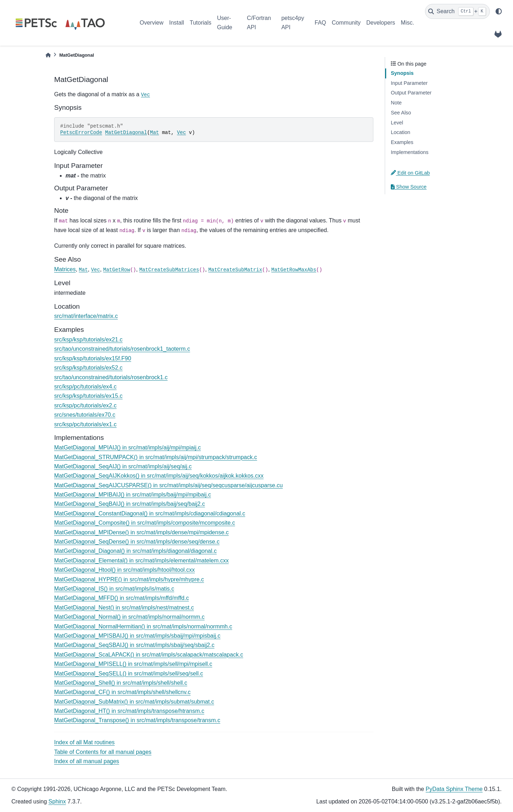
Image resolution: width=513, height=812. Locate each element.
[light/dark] (499, 11)
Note (396, 103)
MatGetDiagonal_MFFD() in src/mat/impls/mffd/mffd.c (121, 598)
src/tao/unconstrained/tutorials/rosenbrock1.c (111, 377)
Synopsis (402, 73)
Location (400, 132)
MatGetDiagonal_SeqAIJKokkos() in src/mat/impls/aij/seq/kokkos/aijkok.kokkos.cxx (159, 476)
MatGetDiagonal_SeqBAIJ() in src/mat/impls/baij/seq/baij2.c (129, 504)
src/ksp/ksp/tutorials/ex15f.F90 (93, 358)
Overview (152, 23)
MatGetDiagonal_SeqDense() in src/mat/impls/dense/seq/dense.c (137, 542)
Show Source (409, 187)
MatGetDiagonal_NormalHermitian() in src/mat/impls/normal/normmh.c (143, 626)
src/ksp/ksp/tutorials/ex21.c (88, 340)
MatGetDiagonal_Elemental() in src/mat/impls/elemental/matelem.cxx (141, 561)
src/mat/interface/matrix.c (86, 316)
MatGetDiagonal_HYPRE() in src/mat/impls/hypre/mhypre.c (129, 579)
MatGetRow (117, 270)
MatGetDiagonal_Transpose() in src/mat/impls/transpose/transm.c (137, 720)
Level (397, 123)
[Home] (48, 55)
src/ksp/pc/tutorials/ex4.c (85, 387)
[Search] (457, 11)
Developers (381, 23)
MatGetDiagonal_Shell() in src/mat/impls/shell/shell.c (121, 683)
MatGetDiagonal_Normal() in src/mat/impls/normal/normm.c (129, 617)
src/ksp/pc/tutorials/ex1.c (85, 424)
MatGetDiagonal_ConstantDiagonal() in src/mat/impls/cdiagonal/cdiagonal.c (150, 513)
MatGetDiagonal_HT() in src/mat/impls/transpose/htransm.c (129, 711)
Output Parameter (411, 93)
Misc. (407, 23)
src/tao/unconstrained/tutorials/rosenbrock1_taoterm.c (122, 349)
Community (346, 23)
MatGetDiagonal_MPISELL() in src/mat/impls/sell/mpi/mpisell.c (133, 664)
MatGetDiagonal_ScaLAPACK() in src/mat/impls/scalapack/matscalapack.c (149, 655)
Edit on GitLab (410, 173)
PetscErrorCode (81, 133)
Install (177, 23)
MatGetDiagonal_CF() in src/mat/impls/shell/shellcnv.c (122, 692)
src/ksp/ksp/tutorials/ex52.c (88, 368)
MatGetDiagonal (126, 133)
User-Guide (225, 23)
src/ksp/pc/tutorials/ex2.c (85, 405)
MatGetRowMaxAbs (294, 270)
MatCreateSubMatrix (235, 270)
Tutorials (200, 23)
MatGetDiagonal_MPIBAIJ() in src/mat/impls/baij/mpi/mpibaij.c (133, 495)
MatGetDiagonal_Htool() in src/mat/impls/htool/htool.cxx (125, 570)
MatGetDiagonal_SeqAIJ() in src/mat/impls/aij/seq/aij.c (123, 466)
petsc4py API (293, 23)
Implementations (410, 152)
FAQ (320, 23)
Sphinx (57, 801)
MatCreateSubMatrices (169, 270)
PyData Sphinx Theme (454, 789)
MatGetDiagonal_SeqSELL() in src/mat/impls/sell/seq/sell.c (129, 674)
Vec (146, 95)
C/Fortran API (259, 23)
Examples (402, 142)
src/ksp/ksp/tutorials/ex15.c (88, 396)
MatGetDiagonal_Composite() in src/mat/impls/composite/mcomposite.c (145, 523)
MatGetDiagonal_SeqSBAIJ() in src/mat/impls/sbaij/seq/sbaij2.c (134, 645)
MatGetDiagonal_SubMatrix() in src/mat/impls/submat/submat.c (134, 702)
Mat (154, 133)
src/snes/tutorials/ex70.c (85, 415)
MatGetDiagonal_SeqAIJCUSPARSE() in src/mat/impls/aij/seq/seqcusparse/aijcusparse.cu (169, 485)
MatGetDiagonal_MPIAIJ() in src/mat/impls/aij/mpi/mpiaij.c (128, 448)
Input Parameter (409, 83)
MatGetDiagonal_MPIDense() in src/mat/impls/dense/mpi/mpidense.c (141, 532)
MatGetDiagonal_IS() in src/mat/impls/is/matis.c (114, 589)
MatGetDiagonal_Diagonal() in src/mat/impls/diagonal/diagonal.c (135, 551)
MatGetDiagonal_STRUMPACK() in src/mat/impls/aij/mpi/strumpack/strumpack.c (156, 457)
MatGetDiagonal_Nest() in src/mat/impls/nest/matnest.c (124, 608)
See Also (401, 113)
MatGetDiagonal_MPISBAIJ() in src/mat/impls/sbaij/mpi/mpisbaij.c (137, 636)
